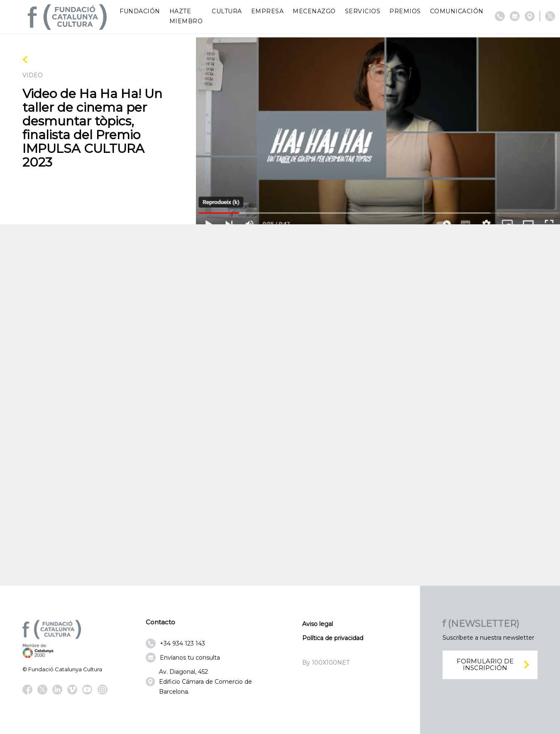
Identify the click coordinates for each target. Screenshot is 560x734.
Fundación (140, 11)
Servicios (363, 11)
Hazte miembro (186, 16)
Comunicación (457, 11)
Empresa (268, 11)
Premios (405, 11)
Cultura (227, 11)
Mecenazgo (314, 11)
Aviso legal (318, 624)
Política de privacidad (333, 638)
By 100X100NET (326, 663)
